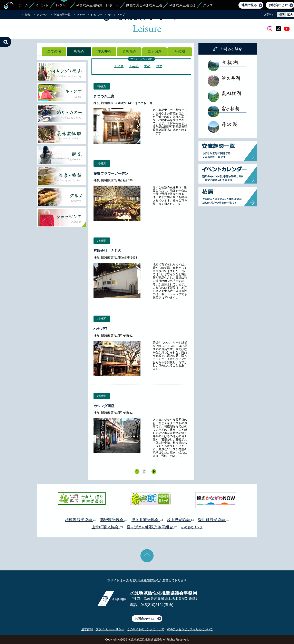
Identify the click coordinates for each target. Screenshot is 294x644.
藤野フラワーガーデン (111, 174)
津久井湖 (104, 51)
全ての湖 (54, 51)
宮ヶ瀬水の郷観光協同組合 (152, 527)
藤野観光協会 (114, 520)
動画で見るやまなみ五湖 (144, 5)
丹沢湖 (180, 51)
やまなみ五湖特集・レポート (98, 5)
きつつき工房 (104, 96)
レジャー (62, 5)
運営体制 (87, 629)
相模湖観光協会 (80, 520)
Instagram (270, 29)
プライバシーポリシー (110, 629)
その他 (119, 66)
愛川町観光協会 (213, 520)
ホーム (23, 5)
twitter (278, 29)
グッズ (208, 5)
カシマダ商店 (104, 406)
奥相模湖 (129, 51)
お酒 (159, 66)
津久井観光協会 (147, 520)
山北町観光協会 (107, 527)
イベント (42, 5)
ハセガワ (100, 329)
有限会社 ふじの (107, 251)
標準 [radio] (282, 15)
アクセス (42, 15)
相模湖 (79, 51)
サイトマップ (116, 15)
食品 (147, 66)
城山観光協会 (180, 520)
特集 (28, 15)
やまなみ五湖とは (183, 5)
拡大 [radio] (290, 15)
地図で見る (249, 5)
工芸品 (134, 66)
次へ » (156, 472)
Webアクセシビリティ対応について (190, 629)
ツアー (81, 15)
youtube (287, 29)
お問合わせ (144, 619)
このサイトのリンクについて (146, 629)
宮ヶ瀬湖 (155, 51)
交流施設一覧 (62, 15)
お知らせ (96, 15)
